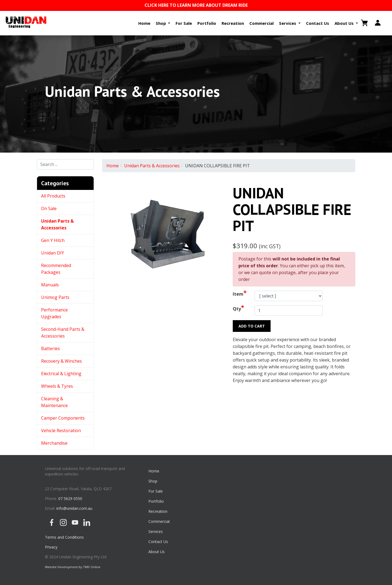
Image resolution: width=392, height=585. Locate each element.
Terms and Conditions (64, 537)
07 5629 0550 (70, 498)
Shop (153, 481)
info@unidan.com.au (74, 508)
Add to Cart (252, 326)
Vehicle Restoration (61, 431)
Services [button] (288, 23)
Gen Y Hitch (53, 240)
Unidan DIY (53, 253)
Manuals (50, 285)
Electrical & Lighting (61, 374)
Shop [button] (161, 23)
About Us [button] (345, 23)
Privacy (51, 547)
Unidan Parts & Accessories (152, 166)
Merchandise (54, 443)
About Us (157, 552)
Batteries (50, 348)
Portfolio (207, 23)
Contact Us (318, 23)
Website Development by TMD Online (73, 567)
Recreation (233, 23)
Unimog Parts (55, 297)
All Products (53, 196)
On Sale (49, 208)
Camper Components (63, 418)
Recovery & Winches (62, 361)
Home (144, 23)
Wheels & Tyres (57, 386)
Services (156, 531)
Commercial (261, 23)
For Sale (184, 23)
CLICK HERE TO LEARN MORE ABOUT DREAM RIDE (196, 5)
